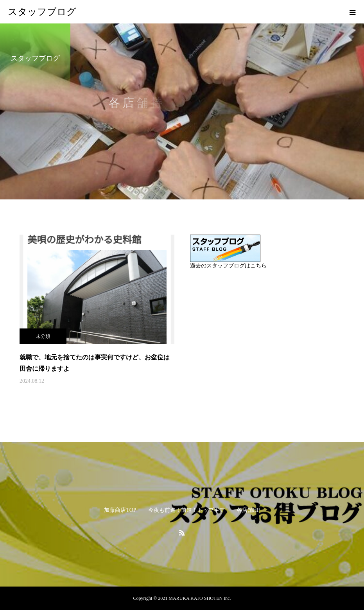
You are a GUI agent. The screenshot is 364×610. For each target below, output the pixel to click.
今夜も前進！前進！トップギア (186, 510)
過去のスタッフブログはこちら (228, 266)
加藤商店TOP (120, 510)
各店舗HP (248, 510)
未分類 (43, 336)
